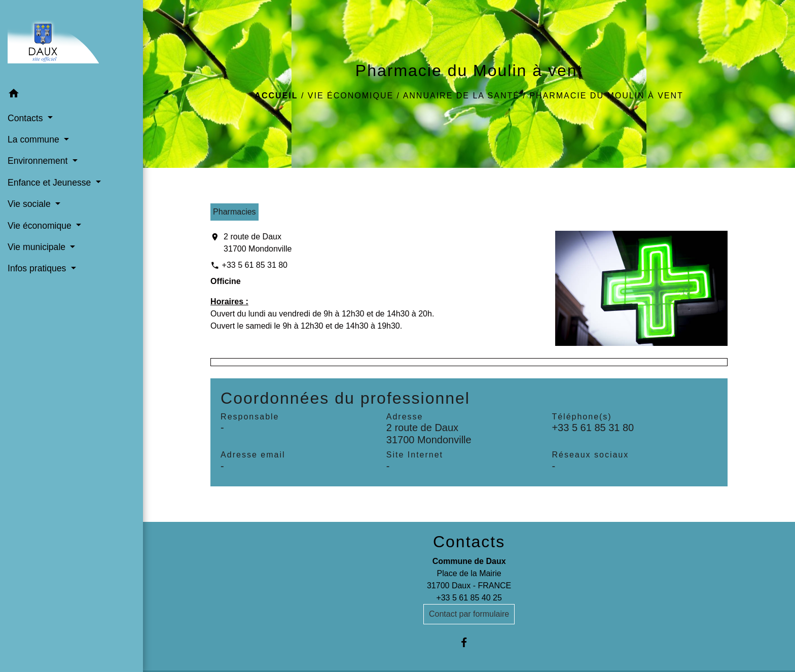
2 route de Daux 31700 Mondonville (258, 243)
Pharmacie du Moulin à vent (606, 96)
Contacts (469, 542)
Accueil (276, 96)
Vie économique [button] (41, 226)
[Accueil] (71, 42)
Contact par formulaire (469, 614)
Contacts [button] (26, 118)
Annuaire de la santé (461, 96)
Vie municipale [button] (38, 247)
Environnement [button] (39, 161)
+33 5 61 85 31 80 (255, 265)
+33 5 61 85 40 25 (469, 598)
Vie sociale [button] (30, 204)
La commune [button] (35, 139)
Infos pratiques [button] (38, 268)
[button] (71, 95)
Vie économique (351, 96)
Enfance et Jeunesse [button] (50, 183)
